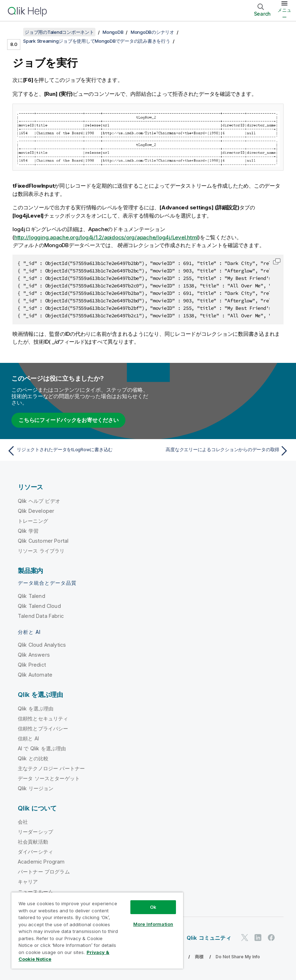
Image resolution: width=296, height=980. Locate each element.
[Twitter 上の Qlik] (245, 938)
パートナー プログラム (44, 872)
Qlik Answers (34, 655)
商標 (199, 957)
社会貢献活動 (33, 842)
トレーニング (33, 521)
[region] (97, 930)
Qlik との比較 (33, 758)
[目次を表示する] (14, 32)
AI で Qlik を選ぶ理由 (42, 748)
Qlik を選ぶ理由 (36, 708)
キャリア (28, 882)
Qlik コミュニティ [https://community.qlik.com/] (209, 938)
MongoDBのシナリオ (152, 32)
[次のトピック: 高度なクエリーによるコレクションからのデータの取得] (221, 451)
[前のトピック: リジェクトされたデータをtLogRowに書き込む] (75, 451)
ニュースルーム (35, 892)
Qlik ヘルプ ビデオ (39, 501)
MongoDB (113, 32)
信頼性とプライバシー (43, 728)
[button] (277, 261)
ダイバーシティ (35, 852)
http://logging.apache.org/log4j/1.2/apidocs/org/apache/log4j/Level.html (106, 237)
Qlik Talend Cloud (39, 606)
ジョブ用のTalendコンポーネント (59, 32)
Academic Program (41, 862)
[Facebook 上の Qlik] (271, 938)
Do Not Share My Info (238, 957)
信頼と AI (28, 738)
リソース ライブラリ (41, 551)
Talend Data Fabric (41, 616)
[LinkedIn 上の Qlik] (258, 938)
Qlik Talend (32, 596)
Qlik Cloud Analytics (42, 645)
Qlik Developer (36, 511)
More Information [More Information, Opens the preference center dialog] (153, 924)
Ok (153, 907)
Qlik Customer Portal (43, 541)
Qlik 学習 (28, 531)
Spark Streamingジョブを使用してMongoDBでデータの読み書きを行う (97, 41)
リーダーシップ (35, 832)
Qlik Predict (32, 665)
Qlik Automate (35, 675)
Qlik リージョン (36, 788)
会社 (23, 822)
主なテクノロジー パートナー (51, 768)
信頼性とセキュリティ (43, 718)
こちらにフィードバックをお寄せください (68, 420)
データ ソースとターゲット (49, 778)
